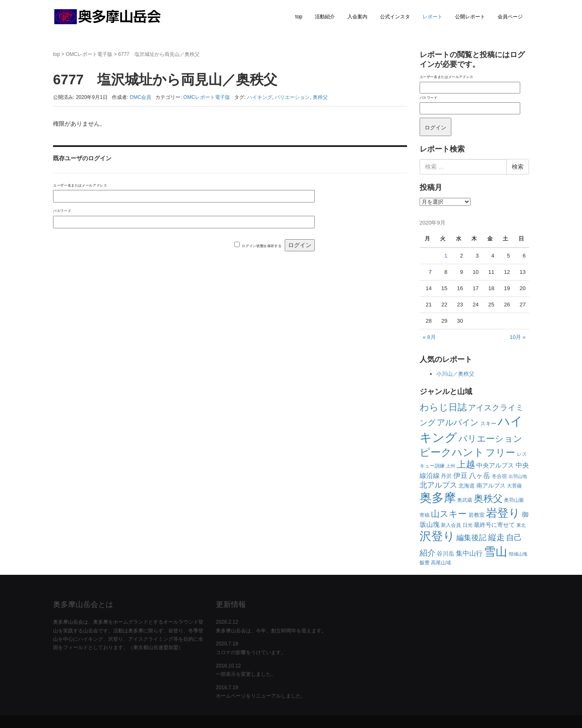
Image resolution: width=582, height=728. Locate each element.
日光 (468, 525)
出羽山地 (518, 476)
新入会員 (451, 525)
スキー (488, 423)
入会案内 (357, 17)
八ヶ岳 (480, 476)
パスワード (62, 211)
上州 (450, 466)
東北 (521, 525)
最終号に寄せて (494, 525)
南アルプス (491, 485)
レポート (433, 17)
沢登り (437, 536)
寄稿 (425, 515)
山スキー (449, 514)
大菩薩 (514, 486)
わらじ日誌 (443, 407)
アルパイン (458, 422)
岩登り (503, 513)
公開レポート (470, 17)
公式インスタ (395, 17)
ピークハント (452, 452)
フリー (500, 452)
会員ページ (510, 17)
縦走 (496, 537)
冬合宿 (499, 476)
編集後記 (471, 538)
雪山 (496, 552)
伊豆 (461, 475)
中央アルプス (495, 465)
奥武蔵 (465, 500)
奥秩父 (320, 97)
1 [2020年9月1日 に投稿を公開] (446, 256)
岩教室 (477, 515)
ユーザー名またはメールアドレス (80, 185)
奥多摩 (438, 498)
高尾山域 (441, 563)
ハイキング (260, 97)
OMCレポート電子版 (89, 54)
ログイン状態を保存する (262, 246)
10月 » (518, 337)
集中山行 (469, 553)
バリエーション (292, 97)
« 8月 (429, 337)
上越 (466, 464)
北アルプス (438, 485)
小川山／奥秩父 (455, 374)
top (299, 17)
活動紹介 (325, 17)
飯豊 (425, 563)
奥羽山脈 (514, 500)
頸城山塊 (518, 554)
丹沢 (446, 476)
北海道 (467, 486)
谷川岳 (445, 554)
